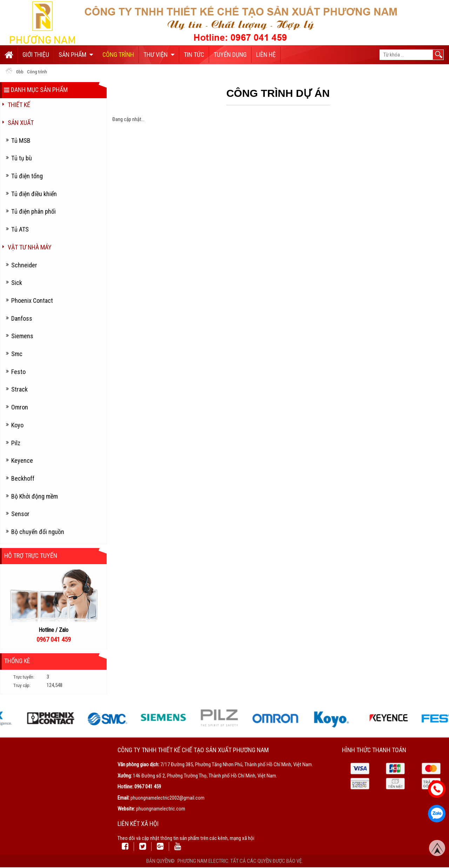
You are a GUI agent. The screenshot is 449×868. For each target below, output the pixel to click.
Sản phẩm (76, 55)
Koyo (17, 425)
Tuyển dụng (230, 55)
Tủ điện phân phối (33, 211)
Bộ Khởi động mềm (35, 496)
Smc (17, 354)
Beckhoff (23, 478)
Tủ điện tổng (27, 176)
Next (444, 718)
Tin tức (194, 55)
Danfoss (22, 318)
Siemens (22, 336)
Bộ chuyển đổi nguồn (38, 532)
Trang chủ (9, 55)
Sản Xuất (21, 123)
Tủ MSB (21, 141)
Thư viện (159, 55)
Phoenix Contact (32, 301)
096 (41, 640)
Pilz (16, 443)
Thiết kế (19, 105)
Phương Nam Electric (203, 861)
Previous (5, 718)
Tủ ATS (20, 229)
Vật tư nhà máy (30, 247)
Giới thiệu (36, 55)
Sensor (20, 514)
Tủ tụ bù (22, 158)
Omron (20, 407)
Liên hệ (266, 55)
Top (437, 849)
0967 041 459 (148, 787)
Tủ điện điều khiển (34, 194)
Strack (19, 389)
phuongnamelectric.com (161, 809)
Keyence (22, 460)
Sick (17, 283)
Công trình (118, 55)
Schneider (24, 265)
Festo (18, 372)
